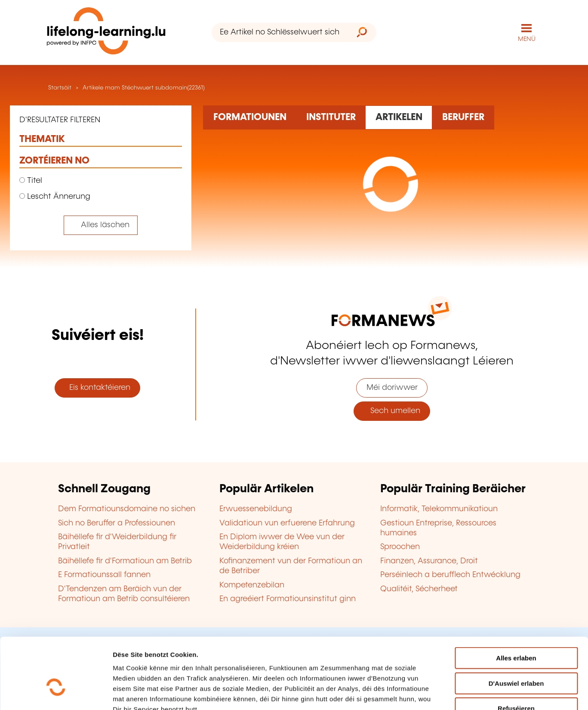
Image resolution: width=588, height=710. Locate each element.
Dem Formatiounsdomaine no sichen (127, 509)
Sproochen (400, 547)
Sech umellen (392, 411)
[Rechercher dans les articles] (399, 117)
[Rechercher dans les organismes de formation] (331, 117)
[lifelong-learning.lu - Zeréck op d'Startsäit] (106, 32)
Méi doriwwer (392, 387)
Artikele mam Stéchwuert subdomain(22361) (144, 87)
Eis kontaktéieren (98, 387)
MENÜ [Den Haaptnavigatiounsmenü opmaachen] (527, 39)
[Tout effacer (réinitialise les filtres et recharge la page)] (101, 225)
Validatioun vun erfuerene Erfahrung (287, 523)
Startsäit (59, 87)
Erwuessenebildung (256, 509)
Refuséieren (516, 655)
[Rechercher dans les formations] (250, 117)
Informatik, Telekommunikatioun (439, 509)
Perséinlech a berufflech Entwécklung (450, 574)
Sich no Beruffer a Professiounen (117, 523)
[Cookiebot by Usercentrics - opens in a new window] (56, 693)
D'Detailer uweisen (519, 693)
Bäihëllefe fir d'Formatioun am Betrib (125, 561)
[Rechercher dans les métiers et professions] (463, 117)
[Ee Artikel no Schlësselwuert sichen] (280, 32)
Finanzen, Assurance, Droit (429, 561)
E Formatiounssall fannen (104, 574)
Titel (31, 180)
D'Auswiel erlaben (516, 630)
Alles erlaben (516, 605)
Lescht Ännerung (55, 196)
